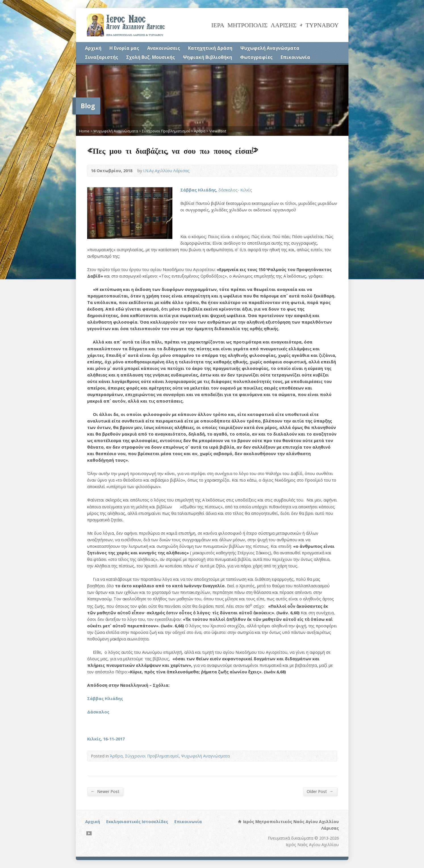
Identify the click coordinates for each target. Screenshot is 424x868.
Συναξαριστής (102, 57)
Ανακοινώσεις (164, 48)
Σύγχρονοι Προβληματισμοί (166, 131)
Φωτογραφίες (256, 57)
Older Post (320, 791)
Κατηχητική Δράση (210, 48)
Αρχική (93, 48)
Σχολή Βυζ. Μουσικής (151, 57)
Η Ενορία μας (124, 48)
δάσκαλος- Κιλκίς (216, 190)
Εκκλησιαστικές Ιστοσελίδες (137, 822)
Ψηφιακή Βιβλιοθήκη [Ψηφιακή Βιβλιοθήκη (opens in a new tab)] (207, 57)
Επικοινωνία (295, 57)
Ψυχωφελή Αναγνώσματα (270, 48)
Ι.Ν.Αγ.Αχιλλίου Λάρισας (166, 171)
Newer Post (105, 791)
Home (84, 131)
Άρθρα (200, 131)
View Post (218, 131)
